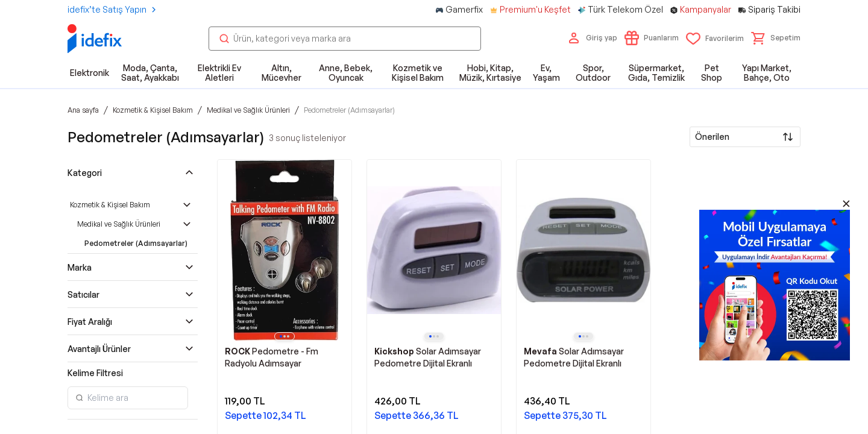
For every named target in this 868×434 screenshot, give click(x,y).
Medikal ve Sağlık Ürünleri (119, 224)
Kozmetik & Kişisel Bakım (110, 205)
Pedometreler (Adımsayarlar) (136, 243)
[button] (776, 38)
